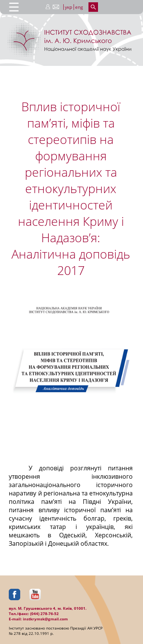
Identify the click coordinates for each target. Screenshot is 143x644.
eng (79, 7)
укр (68, 7)
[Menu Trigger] (14, 7)
